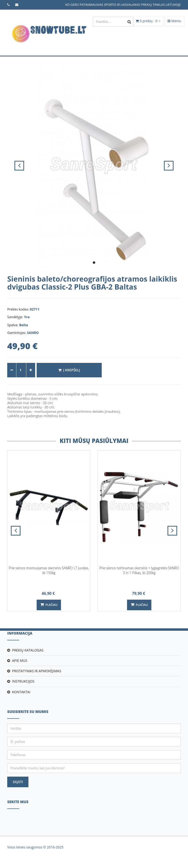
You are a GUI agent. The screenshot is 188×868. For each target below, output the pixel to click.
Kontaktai (21, 692)
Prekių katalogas (28, 650)
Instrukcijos (23, 681)
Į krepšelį (69, 370)
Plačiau (49, 605)
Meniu (174, 21)
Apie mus (20, 661)
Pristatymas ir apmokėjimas (37, 671)
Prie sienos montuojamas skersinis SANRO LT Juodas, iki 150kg (49, 570)
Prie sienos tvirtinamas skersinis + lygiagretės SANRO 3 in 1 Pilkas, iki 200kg (139, 570)
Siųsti (18, 782)
